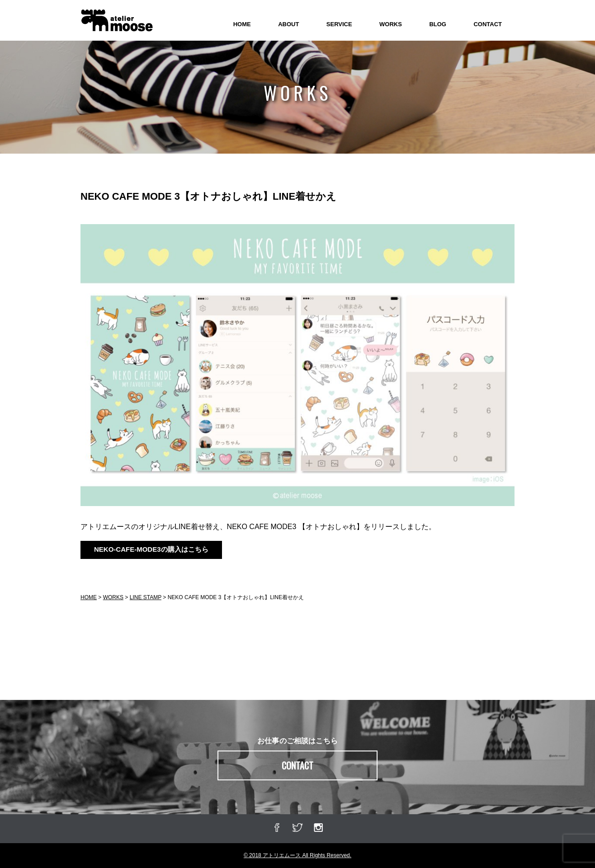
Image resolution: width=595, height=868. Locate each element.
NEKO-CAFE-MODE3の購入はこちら (151, 549)
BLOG (438, 24)
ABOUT (288, 24)
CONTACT (488, 24)
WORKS (391, 24)
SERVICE (339, 24)
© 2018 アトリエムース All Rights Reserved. (297, 855)
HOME (242, 24)
